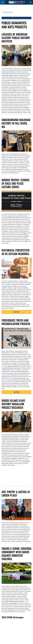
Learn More (17, 392)
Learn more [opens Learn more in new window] (16, 312)
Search (31, 2)
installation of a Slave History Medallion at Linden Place (16, 458)
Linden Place (25, 528)
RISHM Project (15, 438)
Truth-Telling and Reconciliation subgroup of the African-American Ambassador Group (16, 368)
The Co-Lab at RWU (7, 12)
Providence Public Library (13, 366)
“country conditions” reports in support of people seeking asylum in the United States (15, 288)
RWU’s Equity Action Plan (15, 218)
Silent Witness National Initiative (15, 601)
